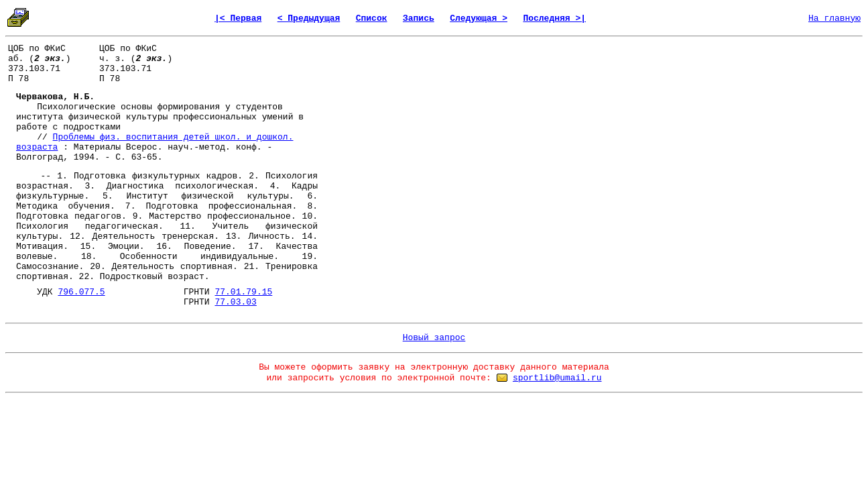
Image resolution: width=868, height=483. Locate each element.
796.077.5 (81, 292)
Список (372, 18)
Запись (419, 18)
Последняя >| (554, 18)
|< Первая (238, 18)
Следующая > (479, 18)
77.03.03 (235, 302)
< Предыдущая (309, 18)
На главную (834, 18)
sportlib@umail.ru (557, 378)
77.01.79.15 (243, 292)
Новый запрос (434, 338)
